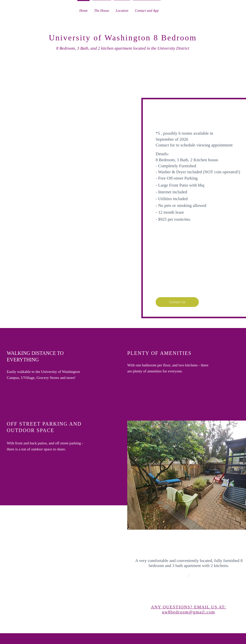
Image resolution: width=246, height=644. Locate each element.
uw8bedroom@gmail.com (189, 612)
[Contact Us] (177, 302)
